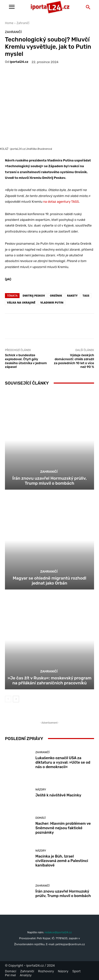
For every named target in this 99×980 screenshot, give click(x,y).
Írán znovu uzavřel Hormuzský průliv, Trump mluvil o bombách (49, 481)
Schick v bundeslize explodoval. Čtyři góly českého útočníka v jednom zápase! (26, 361)
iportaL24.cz (19, 62)
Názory (41, 790)
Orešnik (56, 295)
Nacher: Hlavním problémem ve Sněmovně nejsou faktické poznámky (63, 828)
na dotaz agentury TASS (61, 202)
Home (9, 23)
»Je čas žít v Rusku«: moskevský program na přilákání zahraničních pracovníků (50, 680)
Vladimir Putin (52, 302)
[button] (88, 7)
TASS (86, 295)
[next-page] (16, 699)
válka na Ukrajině (21, 302)
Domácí (40, 818)
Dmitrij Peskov (34, 295)
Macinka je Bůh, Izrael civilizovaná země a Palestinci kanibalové (62, 861)
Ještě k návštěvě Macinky (58, 795)
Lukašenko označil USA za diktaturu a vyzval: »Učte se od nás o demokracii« (63, 762)
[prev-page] (8, 699)
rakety (72, 295)
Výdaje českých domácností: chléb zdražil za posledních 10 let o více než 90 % (74, 361)
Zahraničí (23, 23)
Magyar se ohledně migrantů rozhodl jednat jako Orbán (49, 581)
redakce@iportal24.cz (58, 932)
